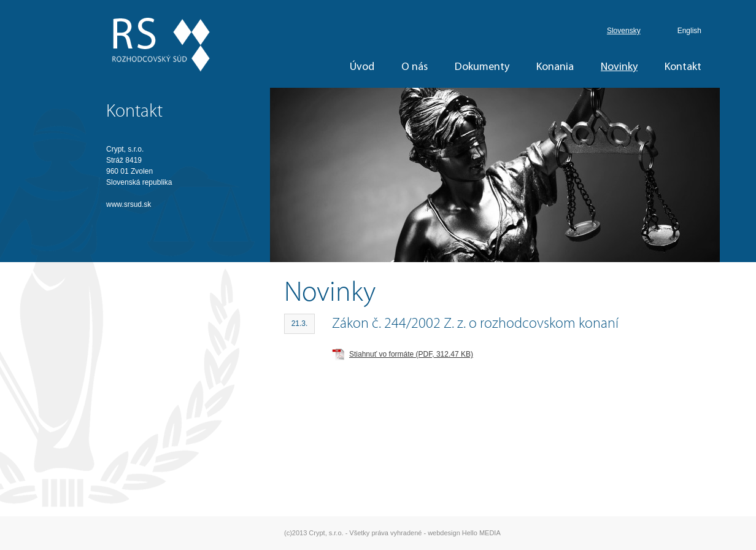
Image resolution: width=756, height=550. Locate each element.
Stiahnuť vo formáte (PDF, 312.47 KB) (411, 354)
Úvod (362, 67)
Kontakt (683, 67)
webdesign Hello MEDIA (464, 533)
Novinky (619, 67)
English (689, 31)
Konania (555, 67)
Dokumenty (482, 67)
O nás (415, 67)
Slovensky (624, 31)
